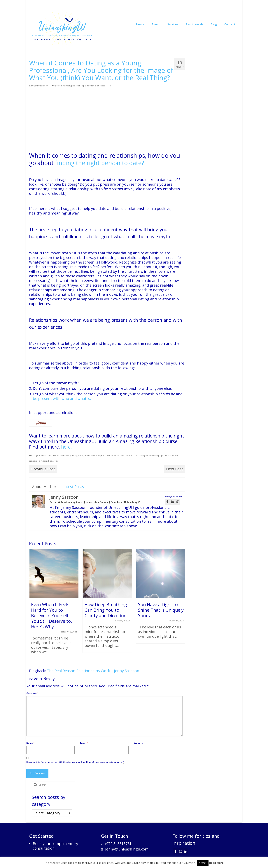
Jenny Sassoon (41, 86)
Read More (216, 863)
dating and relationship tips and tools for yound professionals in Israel (108, 456)
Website (138, 743)
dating (74, 456)
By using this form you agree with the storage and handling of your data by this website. (75, 762)
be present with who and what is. (62, 399)
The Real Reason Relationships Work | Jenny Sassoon (93, 671)
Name (30, 743)
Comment (32, 693)
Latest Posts (73, 487)
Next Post (175, 469)
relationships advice (49, 461)
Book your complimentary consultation (55, 846)
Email (84, 743)
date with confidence (62, 456)
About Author (44, 487)
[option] (54, 606)
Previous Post (43, 469)
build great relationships (41, 456)
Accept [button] (203, 863)
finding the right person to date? (100, 163)
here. (66, 447)
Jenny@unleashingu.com (125, 849)
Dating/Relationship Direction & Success (85, 86)
